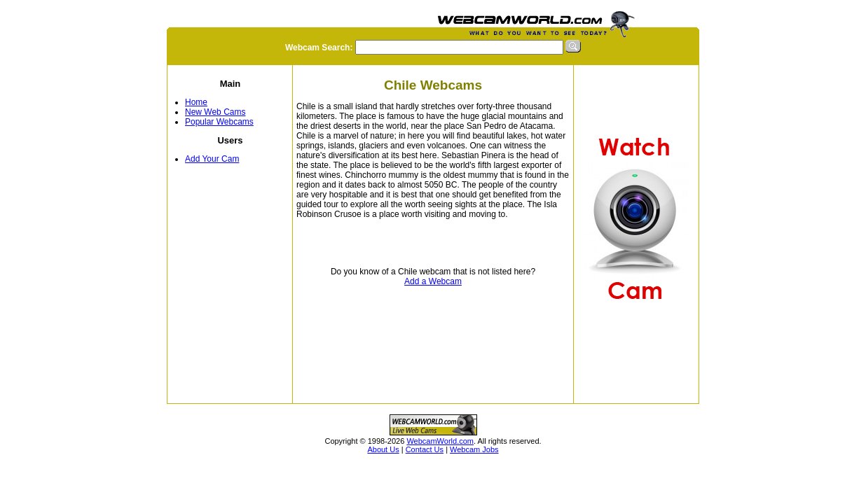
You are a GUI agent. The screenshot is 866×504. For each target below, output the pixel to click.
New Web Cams (215, 112)
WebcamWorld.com (440, 441)
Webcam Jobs (474, 449)
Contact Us (425, 449)
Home (196, 102)
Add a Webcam (433, 281)
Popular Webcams (219, 122)
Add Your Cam (212, 159)
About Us (383, 449)
